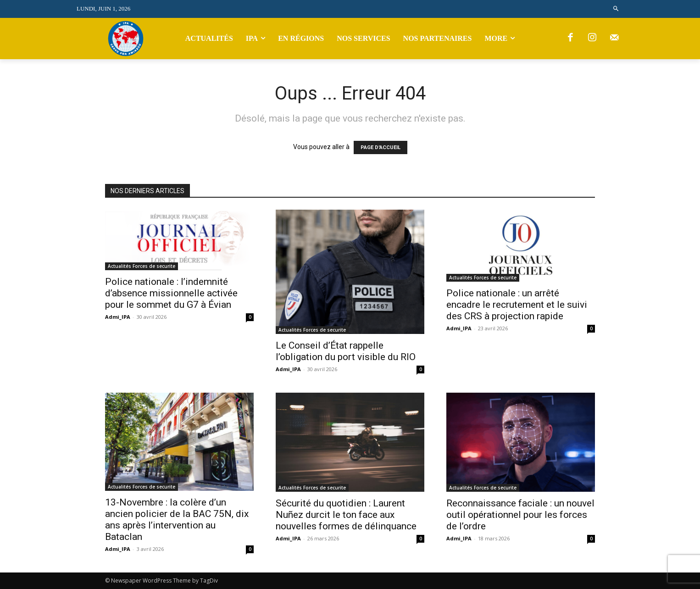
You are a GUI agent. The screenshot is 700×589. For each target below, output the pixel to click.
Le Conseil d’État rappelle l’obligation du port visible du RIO (346, 351)
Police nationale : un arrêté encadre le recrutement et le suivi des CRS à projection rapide (517, 305)
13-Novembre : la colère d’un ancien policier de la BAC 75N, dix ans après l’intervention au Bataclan (177, 520)
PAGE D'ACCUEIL (381, 147)
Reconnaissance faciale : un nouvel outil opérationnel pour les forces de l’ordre (520, 515)
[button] (616, 9)
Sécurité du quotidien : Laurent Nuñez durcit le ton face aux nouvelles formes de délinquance (346, 515)
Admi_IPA (118, 317)
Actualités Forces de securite (142, 266)
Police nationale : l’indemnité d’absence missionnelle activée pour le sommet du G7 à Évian (171, 293)
